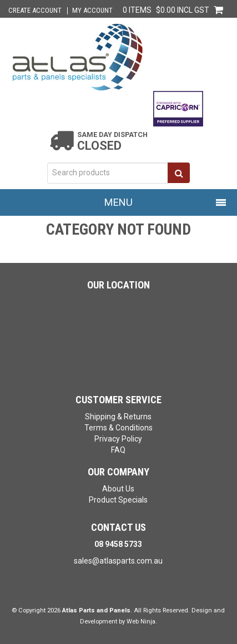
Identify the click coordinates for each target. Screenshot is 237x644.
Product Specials (118, 500)
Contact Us (118, 527)
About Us (118, 489)
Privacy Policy (118, 439)
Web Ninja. (142, 622)
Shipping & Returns (118, 417)
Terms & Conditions (118, 428)
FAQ (118, 450)
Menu (118, 202)
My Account (92, 11)
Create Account (35, 11)
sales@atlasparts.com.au (118, 561)
